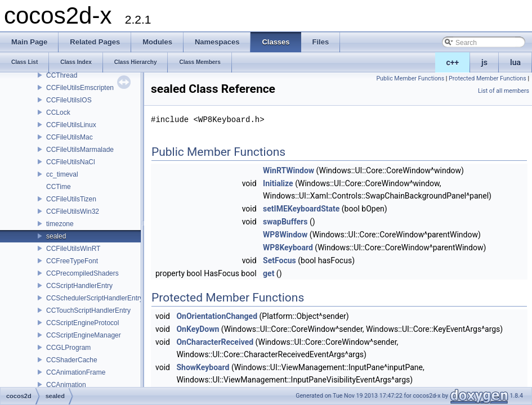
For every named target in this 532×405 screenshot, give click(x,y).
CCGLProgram (68, 348)
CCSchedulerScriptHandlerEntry (95, 298)
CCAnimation (66, 385)
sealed (56, 236)
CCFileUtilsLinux (71, 125)
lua (515, 62)
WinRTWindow (289, 170)
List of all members (504, 91)
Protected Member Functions (488, 78)
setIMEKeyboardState (301, 209)
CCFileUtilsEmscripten (80, 88)
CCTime (59, 187)
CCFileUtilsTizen (71, 199)
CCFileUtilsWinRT (73, 249)
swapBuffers (285, 222)
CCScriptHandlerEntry (79, 286)
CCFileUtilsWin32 (73, 211)
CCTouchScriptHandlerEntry (88, 310)
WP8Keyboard (288, 247)
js (484, 62)
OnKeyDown (198, 329)
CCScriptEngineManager (84, 335)
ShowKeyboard (203, 367)
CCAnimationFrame (76, 372)
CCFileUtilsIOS (69, 100)
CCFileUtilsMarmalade (80, 150)
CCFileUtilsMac (70, 137)
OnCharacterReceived (215, 342)
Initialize (278, 183)
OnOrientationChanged (217, 316)
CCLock (58, 112)
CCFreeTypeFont (72, 261)
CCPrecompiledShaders (82, 273)
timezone (60, 224)
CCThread (62, 75)
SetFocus (280, 260)
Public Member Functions (410, 78)
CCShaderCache (72, 360)
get (269, 273)
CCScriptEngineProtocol (82, 323)
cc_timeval (62, 174)
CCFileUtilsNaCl (71, 162)
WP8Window (285, 235)
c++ (453, 62)
